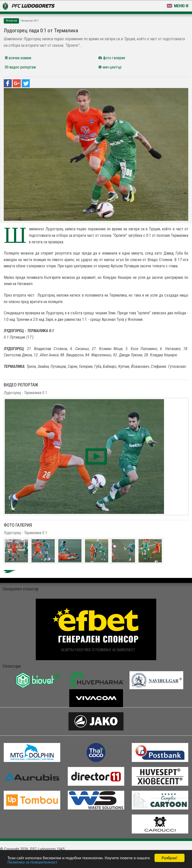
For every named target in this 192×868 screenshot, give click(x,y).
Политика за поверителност (32, 862)
